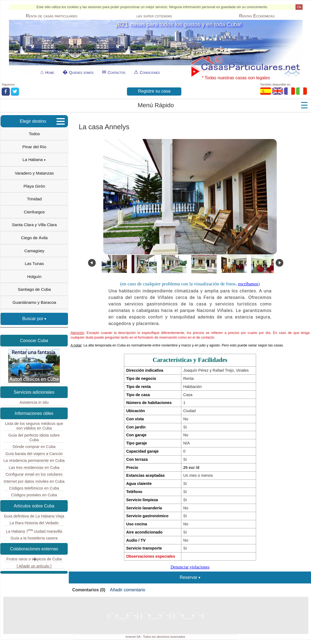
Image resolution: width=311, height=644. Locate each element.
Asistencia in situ (34, 402)
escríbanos (248, 284)
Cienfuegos (34, 212)
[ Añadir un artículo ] (34, 566)
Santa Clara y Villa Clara (34, 225)
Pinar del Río (34, 147)
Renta (52, 16)
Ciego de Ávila (34, 238)
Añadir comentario (127, 590)
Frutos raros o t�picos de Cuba (34, 559)
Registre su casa (154, 91)
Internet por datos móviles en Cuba (34, 481)
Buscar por (33, 319)
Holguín (34, 277)
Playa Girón (34, 186)
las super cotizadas (154, 16)
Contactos (116, 72)
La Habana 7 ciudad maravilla (34, 531)
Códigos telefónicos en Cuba (34, 488)
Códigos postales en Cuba (34, 495)
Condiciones (150, 72)
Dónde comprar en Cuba (34, 447)
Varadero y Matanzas (34, 173)
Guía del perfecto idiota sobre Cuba (34, 438)
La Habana (33, 160)
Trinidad (34, 199)
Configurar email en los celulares (34, 474)
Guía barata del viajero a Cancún (34, 454)
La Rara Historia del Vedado (34, 523)
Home (50, 72)
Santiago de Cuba (34, 289)
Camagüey (34, 251)
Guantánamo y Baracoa (34, 302)
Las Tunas (34, 263)
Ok (299, 7)
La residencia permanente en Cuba (34, 460)
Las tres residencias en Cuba (34, 468)
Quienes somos (81, 72)
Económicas (257, 16)
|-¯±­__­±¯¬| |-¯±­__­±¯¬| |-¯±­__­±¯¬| (156, 615)
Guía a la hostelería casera (34, 538)
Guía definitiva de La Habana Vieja (34, 516)
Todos (34, 134)
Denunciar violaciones (190, 567)
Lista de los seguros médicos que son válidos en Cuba (34, 426)
